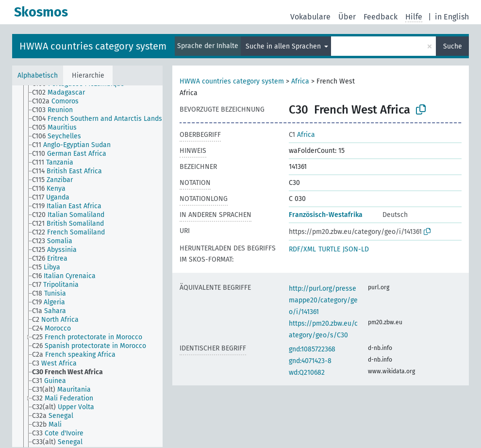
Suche (453, 46)
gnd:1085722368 (312, 349)
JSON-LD (356, 249)
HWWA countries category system (93, 46)
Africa (300, 81)
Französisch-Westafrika (326, 215)
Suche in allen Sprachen (284, 46)
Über (347, 17)
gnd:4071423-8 (310, 361)
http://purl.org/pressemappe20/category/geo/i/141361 (323, 300)
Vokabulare (310, 17)
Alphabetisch (38, 75)
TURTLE (329, 249)
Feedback (381, 17)
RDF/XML (302, 249)
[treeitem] (63, 93)
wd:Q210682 (307, 373)
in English (452, 17)
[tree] (87, 266)
